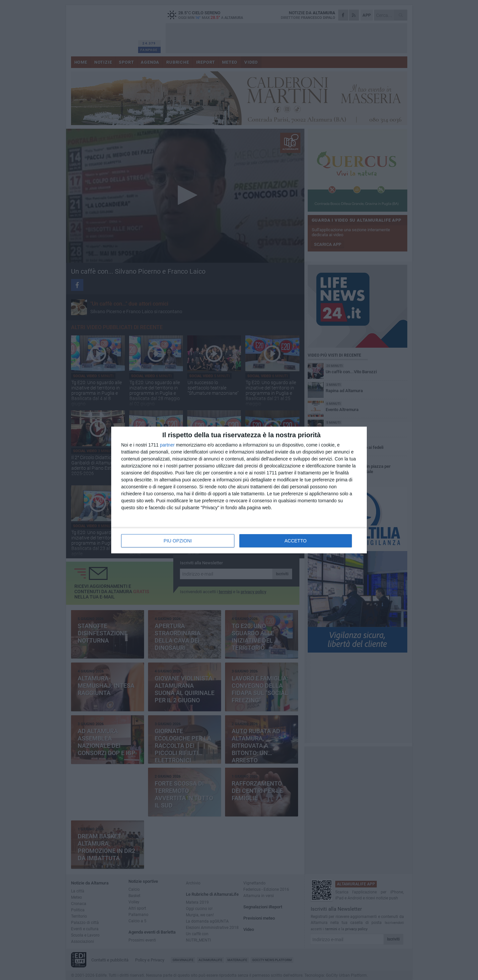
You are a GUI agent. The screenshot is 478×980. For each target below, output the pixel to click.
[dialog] (239, 490)
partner (167, 445)
